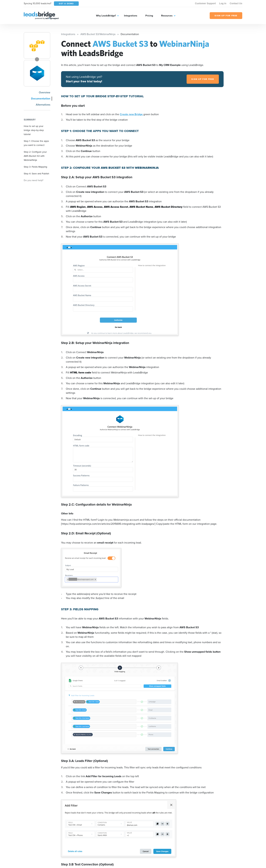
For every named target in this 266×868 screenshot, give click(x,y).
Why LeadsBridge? (106, 16)
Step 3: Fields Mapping (35, 167)
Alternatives (43, 105)
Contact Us (236, 3)
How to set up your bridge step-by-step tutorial (34, 130)
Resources (167, 16)
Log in (223, 3)
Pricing (149, 16)
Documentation (41, 99)
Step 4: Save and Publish (36, 173)
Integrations (131, 16)
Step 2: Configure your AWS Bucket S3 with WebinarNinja (35, 156)
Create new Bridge (132, 114)
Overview (45, 92)
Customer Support (205, 3)
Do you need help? (34, 180)
